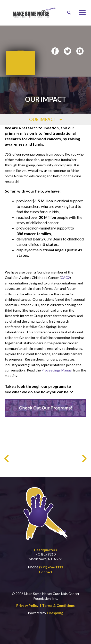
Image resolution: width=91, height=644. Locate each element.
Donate (21, 56)
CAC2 (65, 268)
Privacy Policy (27, 598)
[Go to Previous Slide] (7, 451)
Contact (46, 565)
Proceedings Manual (57, 361)
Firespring (55, 605)
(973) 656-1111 (51, 560)
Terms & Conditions (58, 598)
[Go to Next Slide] (84, 451)
